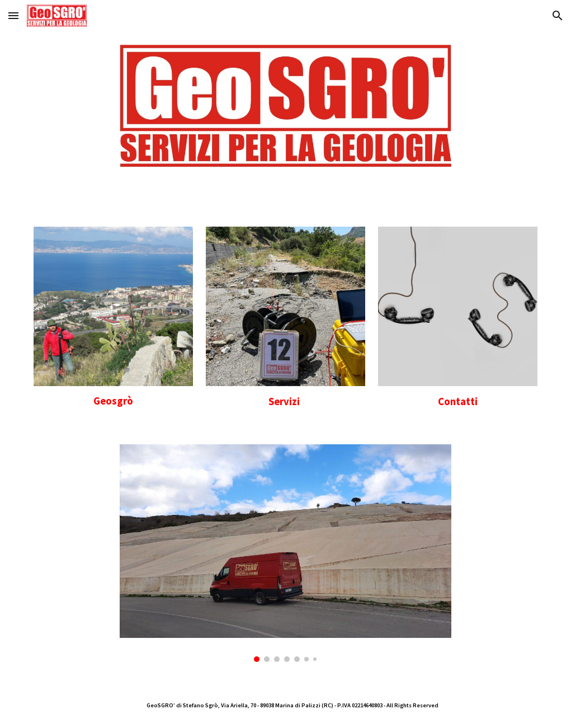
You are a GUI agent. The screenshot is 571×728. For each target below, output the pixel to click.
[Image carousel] (286, 553)
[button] (13, 15)
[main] (113, 401)
